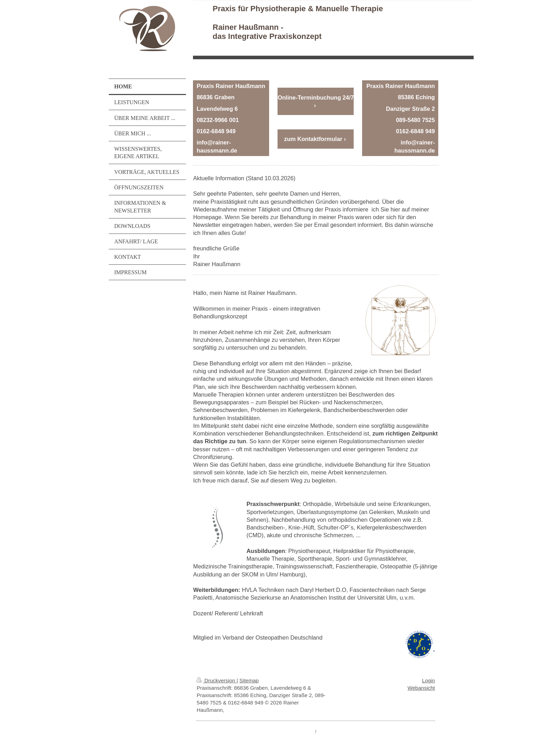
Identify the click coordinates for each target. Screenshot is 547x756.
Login (429, 680)
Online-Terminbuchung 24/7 (316, 97)
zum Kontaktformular (313, 139)
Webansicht (421, 688)
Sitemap (249, 680)
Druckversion (216, 680)
